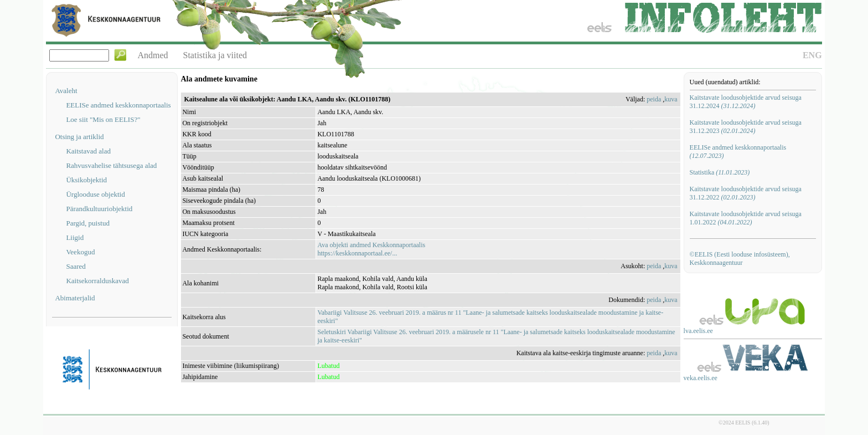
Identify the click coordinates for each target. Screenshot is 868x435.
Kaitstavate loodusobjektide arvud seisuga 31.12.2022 (746, 193)
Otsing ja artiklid (79, 137)
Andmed (153, 55)
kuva (671, 99)
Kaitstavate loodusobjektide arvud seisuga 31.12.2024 (746, 102)
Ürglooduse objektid (95, 194)
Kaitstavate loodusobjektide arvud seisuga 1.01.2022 (746, 218)
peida (654, 99)
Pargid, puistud (88, 223)
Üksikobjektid (86, 180)
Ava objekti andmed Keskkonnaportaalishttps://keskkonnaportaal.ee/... (371, 249)
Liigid (75, 237)
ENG (812, 55)
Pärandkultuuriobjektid (99, 209)
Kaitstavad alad (88, 151)
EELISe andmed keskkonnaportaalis (118, 105)
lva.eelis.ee (698, 331)
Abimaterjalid (75, 298)
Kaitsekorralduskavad (97, 281)
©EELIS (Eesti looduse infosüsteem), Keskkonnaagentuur (740, 259)
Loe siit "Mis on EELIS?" (103, 119)
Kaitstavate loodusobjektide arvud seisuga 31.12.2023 (746, 127)
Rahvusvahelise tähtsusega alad (111, 165)
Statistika (720, 172)
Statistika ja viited (215, 55)
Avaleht (66, 91)
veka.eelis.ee (701, 378)
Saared (76, 266)
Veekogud (80, 252)
